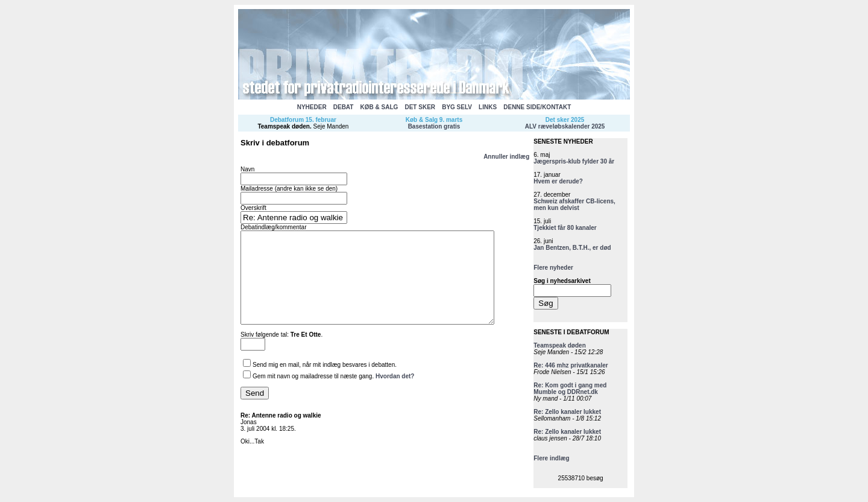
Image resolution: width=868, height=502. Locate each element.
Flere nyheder (553, 268)
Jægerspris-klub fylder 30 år (574, 161)
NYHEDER (312, 107)
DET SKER (420, 107)
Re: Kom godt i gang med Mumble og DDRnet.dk (570, 389)
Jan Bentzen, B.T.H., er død (572, 248)
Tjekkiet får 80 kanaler (565, 228)
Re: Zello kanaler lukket (567, 412)
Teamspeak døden (284, 126)
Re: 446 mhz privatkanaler (571, 365)
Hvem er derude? (558, 181)
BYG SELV (457, 107)
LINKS (488, 107)
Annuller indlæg (506, 157)
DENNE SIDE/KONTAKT (537, 107)
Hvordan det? (395, 394)
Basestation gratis (434, 126)
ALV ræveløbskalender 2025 (565, 126)
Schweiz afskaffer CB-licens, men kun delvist (574, 205)
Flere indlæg (551, 458)
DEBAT (344, 107)
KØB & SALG (379, 107)
